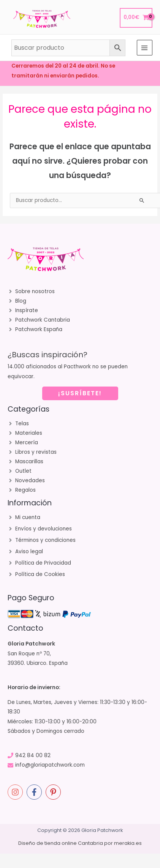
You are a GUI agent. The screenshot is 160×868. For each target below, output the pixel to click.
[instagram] (16, 792)
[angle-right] (31, 292)
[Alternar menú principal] (145, 48)
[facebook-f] (35, 792)
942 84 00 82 (33, 755)
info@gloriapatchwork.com (50, 765)
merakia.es (128, 843)
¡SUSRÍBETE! (80, 393)
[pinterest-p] (54, 792)
